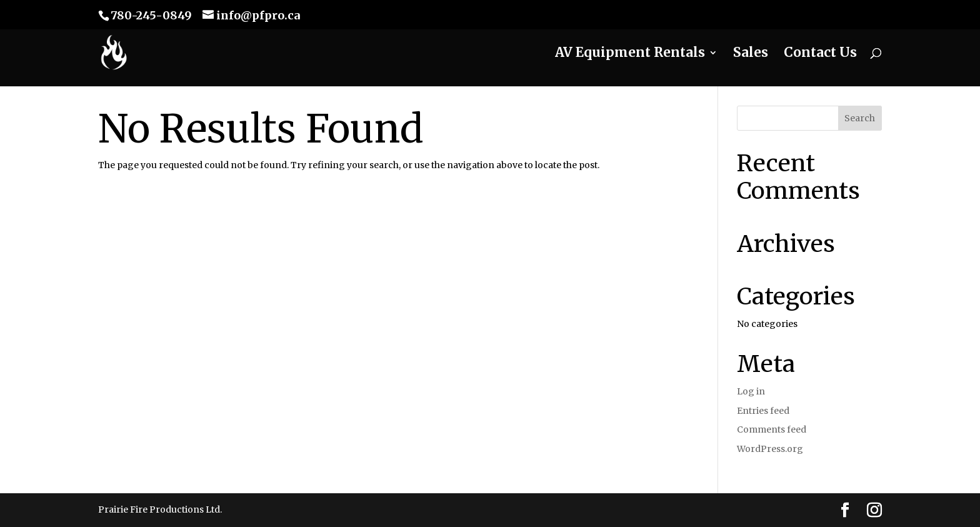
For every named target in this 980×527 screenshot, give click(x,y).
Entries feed (763, 411)
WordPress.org (770, 449)
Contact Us (820, 54)
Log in (751, 391)
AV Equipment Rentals (630, 54)
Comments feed (772, 429)
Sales (751, 54)
